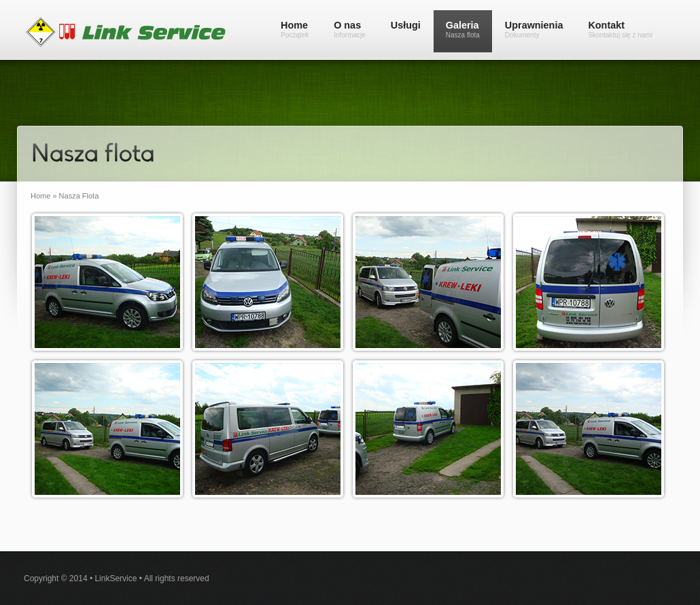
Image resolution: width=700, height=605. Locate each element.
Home (295, 29)
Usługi (406, 25)
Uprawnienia (534, 29)
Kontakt (620, 29)
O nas (350, 29)
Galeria (463, 29)
